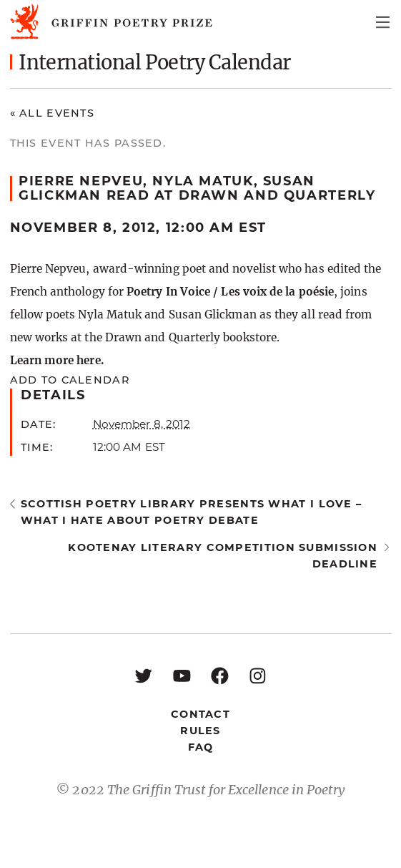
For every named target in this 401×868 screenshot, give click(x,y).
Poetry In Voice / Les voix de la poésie (230, 292)
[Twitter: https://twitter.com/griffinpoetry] (143, 675)
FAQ (201, 747)
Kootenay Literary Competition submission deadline (223, 556)
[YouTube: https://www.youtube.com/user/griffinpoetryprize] (182, 675)
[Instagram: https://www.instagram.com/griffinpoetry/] (258, 675)
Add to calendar (70, 380)
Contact (200, 714)
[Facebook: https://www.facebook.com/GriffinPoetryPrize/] (220, 675)
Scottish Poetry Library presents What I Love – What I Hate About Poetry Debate (192, 512)
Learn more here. (57, 360)
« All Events (53, 113)
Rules (200, 731)
